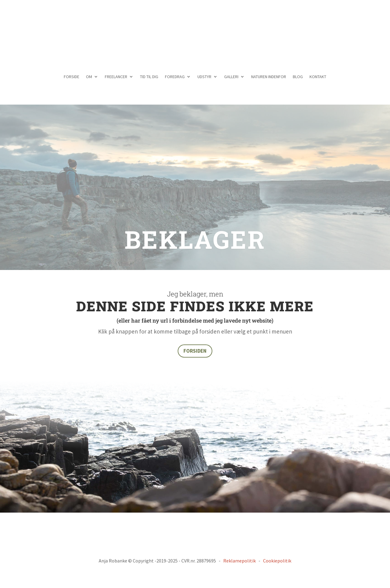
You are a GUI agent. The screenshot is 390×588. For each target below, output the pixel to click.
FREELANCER (116, 77)
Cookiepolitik (277, 561)
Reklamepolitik (239, 561)
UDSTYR (204, 77)
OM (89, 77)
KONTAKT (318, 77)
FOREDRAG (175, 77)
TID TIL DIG (149, 77)
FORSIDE (72, 77)
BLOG (298, 77)
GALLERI (231, 77)
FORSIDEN (195, 351)
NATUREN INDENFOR (269, 77)
